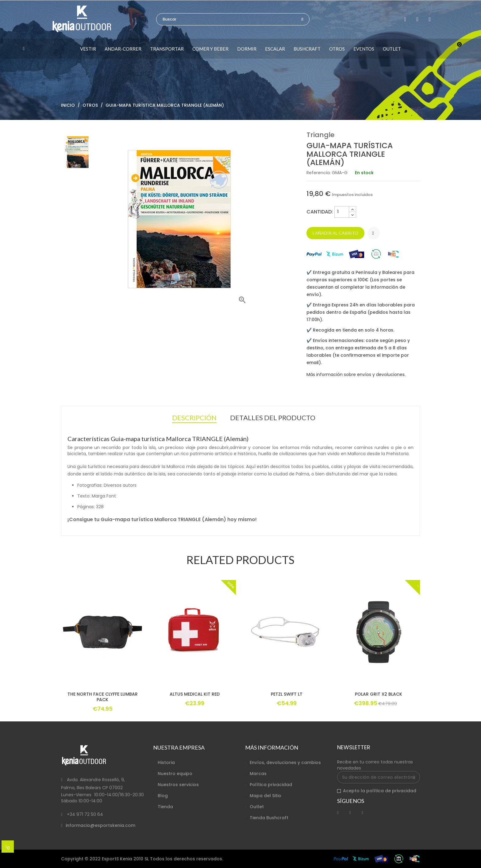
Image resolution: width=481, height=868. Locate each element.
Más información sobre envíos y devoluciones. (356, 374)
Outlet (257, 807)
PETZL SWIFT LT (287, 694)
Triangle (320, 135)
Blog (163, 796)
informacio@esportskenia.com (100, 825)
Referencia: (319, 173)
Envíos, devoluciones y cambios (285, 762)
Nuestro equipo (175, 774)
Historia (166, 762)
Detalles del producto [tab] (273, 418)
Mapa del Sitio (266, 796)
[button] (33, 49)
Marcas (258, 774)
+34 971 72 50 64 (85, 814)
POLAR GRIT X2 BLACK (379, 694)
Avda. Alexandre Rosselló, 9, (96, 780)
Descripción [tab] (194, 419)
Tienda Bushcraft (269, 818)
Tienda (165, 807)
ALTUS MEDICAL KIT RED (195, 694)
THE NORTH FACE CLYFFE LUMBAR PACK (103, 697)
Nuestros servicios (178, 785)
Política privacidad (271, 785)
